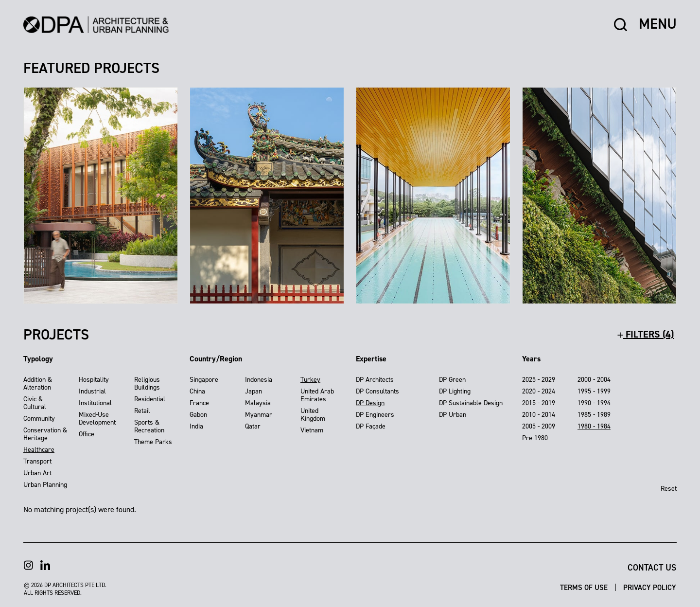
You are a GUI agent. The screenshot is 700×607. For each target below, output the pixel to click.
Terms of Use (585, 588)
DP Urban (453, 415)
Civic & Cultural (35, 403)
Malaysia (258, 403)
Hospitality (94, 380)
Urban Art (37, 473)
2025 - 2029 (539, 380)
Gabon (198, 415)
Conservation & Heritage (45, 434)
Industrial (92, 391)
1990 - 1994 (594, 403)
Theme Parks (153, 442)
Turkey (310, 380)
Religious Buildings (147, 384)
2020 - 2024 (539, 391)
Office (87, 434)
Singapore (204, 380)
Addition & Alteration (38, 384)
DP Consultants (377, 391)
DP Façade (371, 426)
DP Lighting (455, 391)
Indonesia (259, 380)
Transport (37, 461)
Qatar (253, 426)
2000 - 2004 (594, 380)
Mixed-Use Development (97, 419)
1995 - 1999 (594, 391)
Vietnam (312, 430)
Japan (254, 391)
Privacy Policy (650, 588)
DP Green (452, 380)
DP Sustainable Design (471, 403)
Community (39, 419)
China (197, 391)
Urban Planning (45, 485)
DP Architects (375, 380)
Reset (669, 489)
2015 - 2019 (539, 403)
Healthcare (39, 450)
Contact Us (652, 568)
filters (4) (646, 334)
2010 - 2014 (539, 415)
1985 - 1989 (594, 415)
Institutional (95, 403)
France (199, 403)
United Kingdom (313, 415)
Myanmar (259, 415)
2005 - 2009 (539, 426)
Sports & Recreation (149, 426)
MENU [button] (658, 24)
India (196, 426)
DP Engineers (375, 415)
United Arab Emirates (317, 395)
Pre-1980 (535, 438)
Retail (142, 411)
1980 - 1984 (594, 426)
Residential (150, 399)
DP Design (370, 403)
